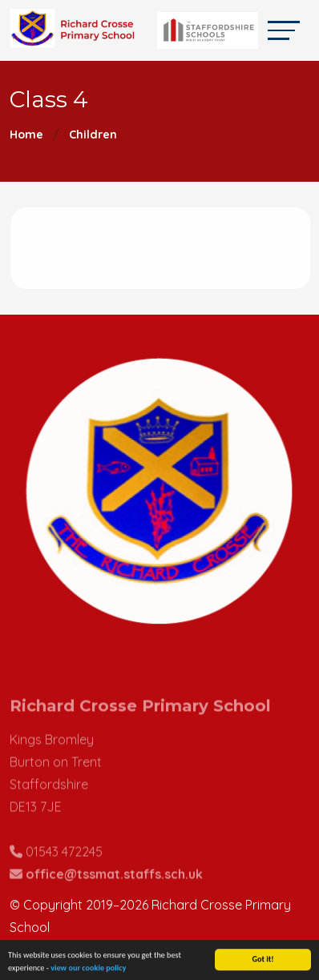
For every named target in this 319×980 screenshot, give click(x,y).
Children (93, 135)
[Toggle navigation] (284, 30)
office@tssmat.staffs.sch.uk (114, 885)
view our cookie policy (88, 970)
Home (26, 135)
